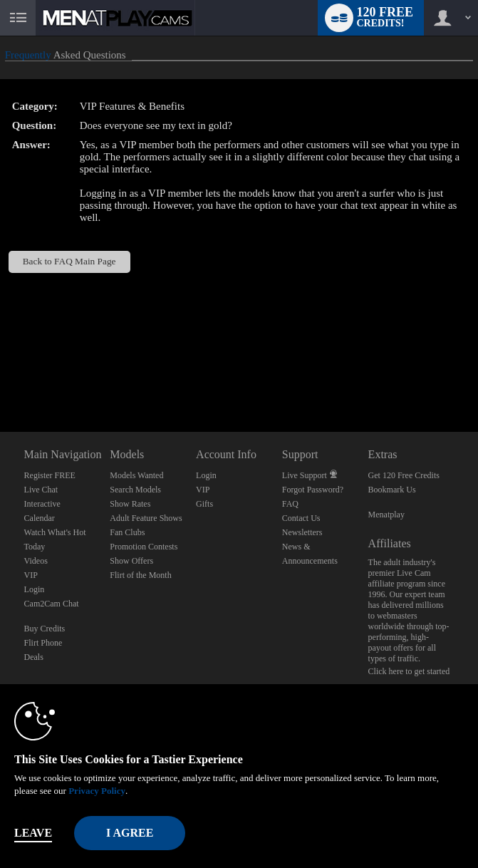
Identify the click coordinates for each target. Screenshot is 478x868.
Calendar (40, 518)
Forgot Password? (313, 490)
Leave (33, 833)
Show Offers (131, 561)
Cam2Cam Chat (52, 604)
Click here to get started (409, 671)
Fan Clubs (127, 532)
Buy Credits (45, 629)
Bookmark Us (392, 490)
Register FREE (50, 475)
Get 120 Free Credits (404, 475)
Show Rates (130, 504)
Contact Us (301, 518)
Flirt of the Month (140, 575)
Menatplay (386, 515)
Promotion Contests (144, 547)
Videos (36, 561)
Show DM (0, 379)
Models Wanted (136, 475)
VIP (31, 575)
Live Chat (41, 490)
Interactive (42, 504)
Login (35, 589)
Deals (34, 657)
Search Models (135, 490)
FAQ (290, 504)
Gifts (204, 504)
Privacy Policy (97, 791)
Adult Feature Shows (146, 518)
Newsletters (302, 532)
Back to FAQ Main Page (69, 261)
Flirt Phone (43, 643)
